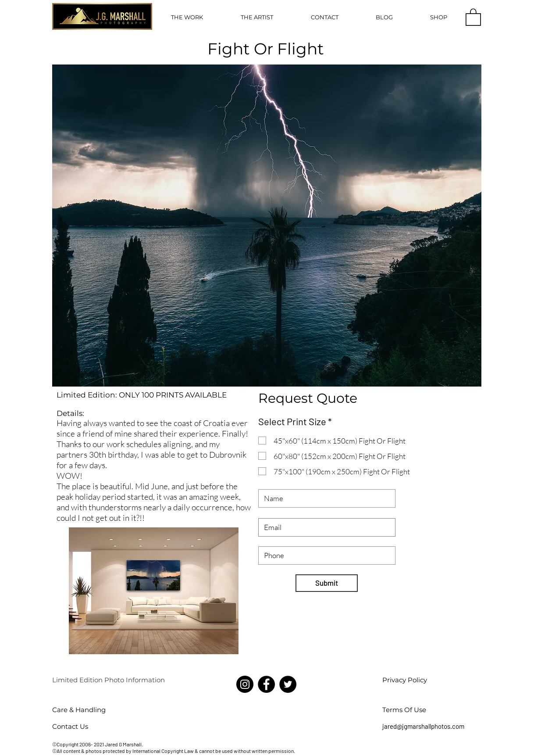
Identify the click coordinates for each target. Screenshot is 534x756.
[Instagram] (245, 684)
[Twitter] (288, 684)
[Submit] (327, 583)
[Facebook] (266, 684)
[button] (187, 17)
